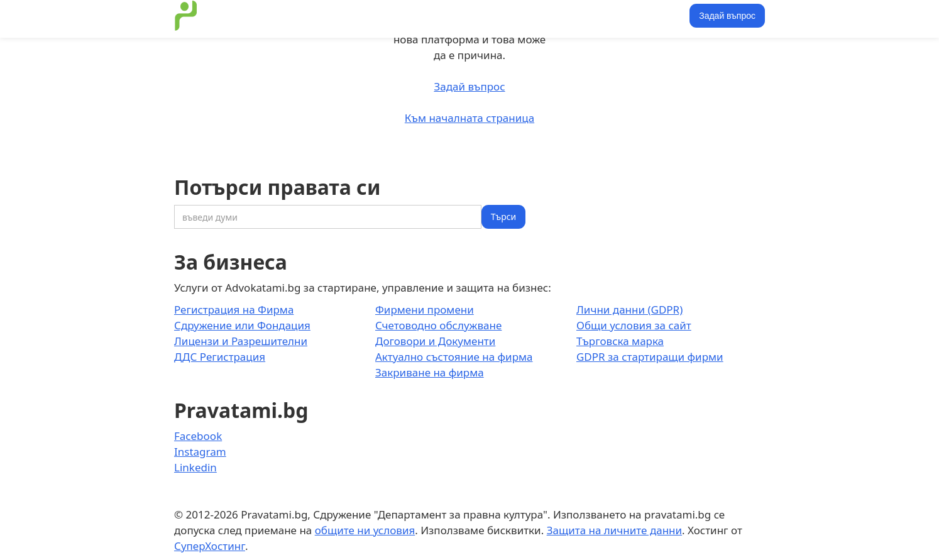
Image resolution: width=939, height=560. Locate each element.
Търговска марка (620, 341)
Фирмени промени (425, 310)
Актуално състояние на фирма (454, 357)
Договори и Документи (435, 341)
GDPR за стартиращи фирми (650, 357)
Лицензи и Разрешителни (241, 341)
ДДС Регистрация (220, 357)
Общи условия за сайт (634, 325)
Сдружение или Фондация (242, 325)
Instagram (200, 452)
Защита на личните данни (614, 530)
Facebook (198, 436)
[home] (186, 16)
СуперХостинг (210, 546)
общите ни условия (365, 530)
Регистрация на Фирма (234, 310)
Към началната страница (470, 118)
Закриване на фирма (430, 372)
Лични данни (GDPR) (629, 310)
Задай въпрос (727, 16)
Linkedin (195, 467)
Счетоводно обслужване (438, 325)
